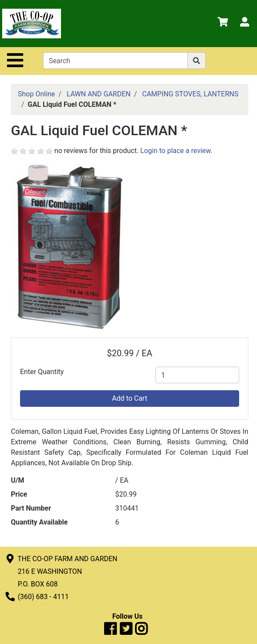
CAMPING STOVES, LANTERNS (190, 94)
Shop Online (36, 94)
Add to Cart (130, 398)
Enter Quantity (42, 372)
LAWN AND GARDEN (99, 94)
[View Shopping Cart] (223, 23)
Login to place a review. (176, 151)
